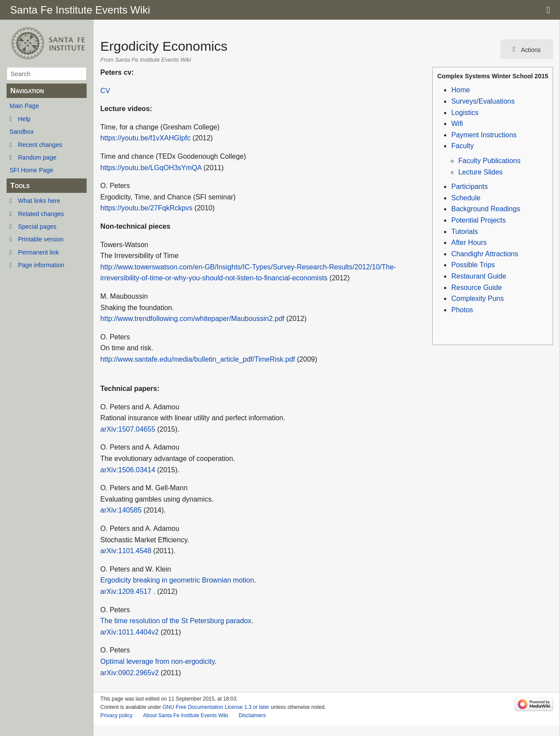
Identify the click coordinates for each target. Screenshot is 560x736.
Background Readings (485, 209)
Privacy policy (116, 715)
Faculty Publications (489, 161)
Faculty (462, 146)
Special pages (37, 227)
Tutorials (464, 232)
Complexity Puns (477, 298)
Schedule (466, 198)
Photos (462, 310)
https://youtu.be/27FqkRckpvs (146, 208)
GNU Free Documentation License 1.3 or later (216, 707)
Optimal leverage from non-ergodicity (157, 661)
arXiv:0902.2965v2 (129, 673)
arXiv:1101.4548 (126, 551)
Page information (41, 265)
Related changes (41, 214)
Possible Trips (473, 265)
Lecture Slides (480, 172)
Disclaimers (252, 715)
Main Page (24, 106)
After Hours (469, 242)
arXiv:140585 (121, 510)
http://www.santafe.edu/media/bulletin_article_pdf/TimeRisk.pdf (198, 359)
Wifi (457, 124)
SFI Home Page (31, 170)
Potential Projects (478, 220)
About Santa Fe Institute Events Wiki (186, 715)
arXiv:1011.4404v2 (129, 632)
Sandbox (22, 132)
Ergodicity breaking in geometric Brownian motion (177, 580)
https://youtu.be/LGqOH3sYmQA (151, 168)
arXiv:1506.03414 (128, 470)
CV (105, 91)
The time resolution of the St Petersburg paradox (176, 621)
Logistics (465, 113)
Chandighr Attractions (485, 254)
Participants (469, 187)
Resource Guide (476, 288)
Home (460, 90)
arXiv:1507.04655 (128, 429)
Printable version (41, 239)
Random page (37, 157)
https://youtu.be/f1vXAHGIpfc (145, 138)
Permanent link (38, 252)
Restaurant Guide (478, 276)
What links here (39, 201)
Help (24, 119)
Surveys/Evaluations (483, 101)
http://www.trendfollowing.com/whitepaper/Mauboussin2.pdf (192, 319)
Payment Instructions (484, 135)
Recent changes (40, 145)
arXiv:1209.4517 (126, 591)
